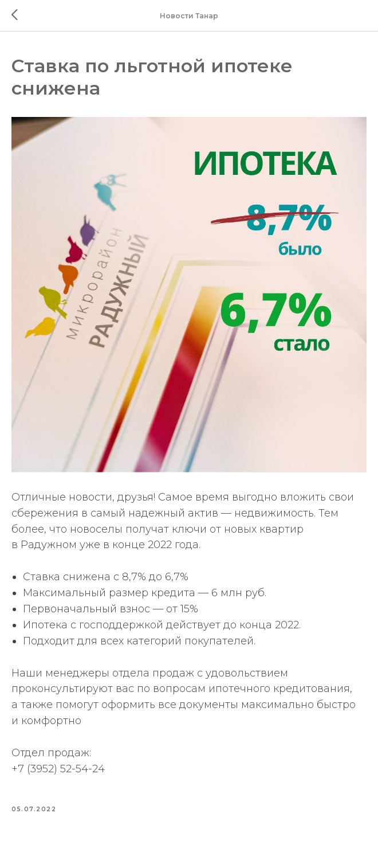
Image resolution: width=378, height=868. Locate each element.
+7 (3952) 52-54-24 (58, 769)
